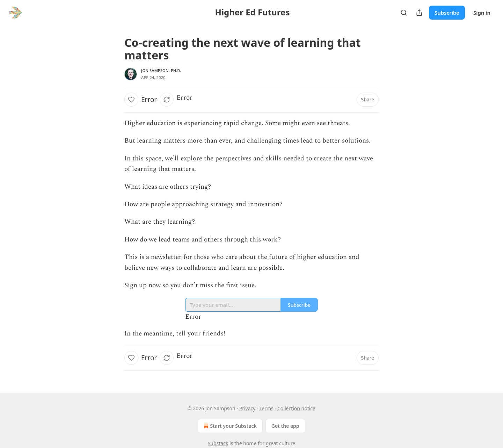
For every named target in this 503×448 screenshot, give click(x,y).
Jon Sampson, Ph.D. (161, 70)
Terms (267, 408)
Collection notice (296, 408)
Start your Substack (229, 426)
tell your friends (200, 334)
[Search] (404, 13)
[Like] (131, 100)
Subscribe (447, 13)
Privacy (247, 408)
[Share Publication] (419, 13)
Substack (218, 443)
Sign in (482, 13)
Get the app (285, 426)
